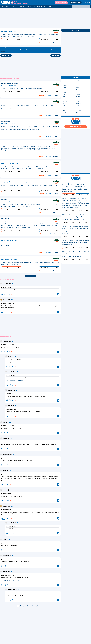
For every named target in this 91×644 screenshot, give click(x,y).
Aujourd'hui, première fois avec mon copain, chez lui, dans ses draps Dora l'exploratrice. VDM (24, 89)
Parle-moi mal (6, 121)
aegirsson (5, 556)
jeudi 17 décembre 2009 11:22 (8, 304)
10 (40, 606)
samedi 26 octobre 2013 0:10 (13, 593)
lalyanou (5, 439)
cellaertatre (11, 590)
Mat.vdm (5, 490)
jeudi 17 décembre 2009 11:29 (8, 559)
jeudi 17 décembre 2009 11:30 (8, 575)
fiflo (4, 540)
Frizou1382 (5, 284)
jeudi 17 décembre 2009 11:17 (8, 287)
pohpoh (10, 390)
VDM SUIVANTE (55, 56)
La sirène (4, 200)
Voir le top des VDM (76, 127)
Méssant (5, 300)
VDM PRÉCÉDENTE (6, 56)
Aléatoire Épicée (22, 7)
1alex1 (9, 356)
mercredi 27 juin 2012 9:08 (12, 375)
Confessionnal (38, 7)
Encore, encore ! (30, 276)
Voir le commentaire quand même (15, 381)
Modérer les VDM (76, 3)
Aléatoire (8, 7)
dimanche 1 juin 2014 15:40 (12, 394)
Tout (3, 7)
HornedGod (6, 455)
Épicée (14, 7)
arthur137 (10, 372)
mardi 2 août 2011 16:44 (11, 526)
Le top (30, 7)
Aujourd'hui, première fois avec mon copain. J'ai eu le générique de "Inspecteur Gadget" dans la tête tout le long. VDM (29, 186)
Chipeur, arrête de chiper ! (10, 84)
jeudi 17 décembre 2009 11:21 (8, 458)
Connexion (87, 3)
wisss (4, 422)
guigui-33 (10, 523)
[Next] (43, 606)
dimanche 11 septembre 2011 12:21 (14, 360)
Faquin (4, 471)
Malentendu (5, 219)
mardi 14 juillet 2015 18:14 (12, 409)
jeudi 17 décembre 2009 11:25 (8, 543)
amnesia (5, 572)
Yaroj (9, 406)
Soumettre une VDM (61, 3)
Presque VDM (47, 7)
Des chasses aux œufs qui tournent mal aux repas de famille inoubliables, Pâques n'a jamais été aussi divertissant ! (29, 50)
